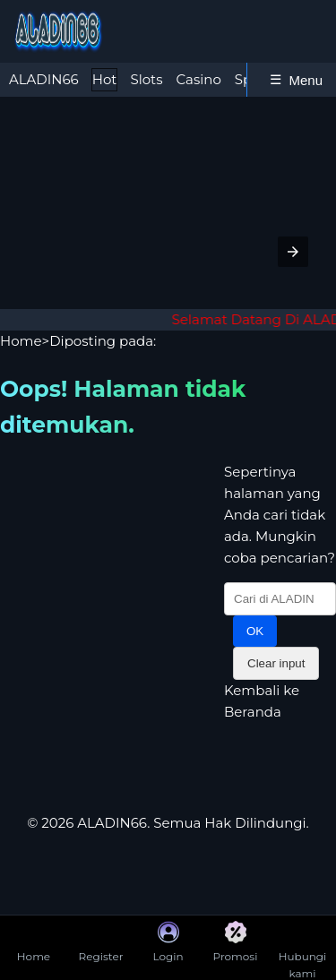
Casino (199, 79)
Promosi (236, 942)
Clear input (276, 663)
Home (21, 341)
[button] (293, 252)
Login (168, 942)
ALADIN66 (44, 79)
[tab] (44, 80)
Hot (105, 79)
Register (101, 942)
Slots (146, 79)
